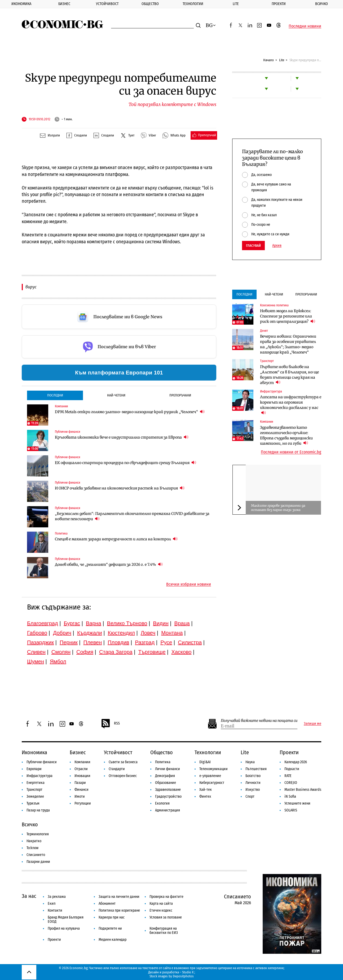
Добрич (62, 633)
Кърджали (90, 633)
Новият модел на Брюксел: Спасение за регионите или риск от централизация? (288, 316)
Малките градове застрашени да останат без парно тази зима (278, 508)
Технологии (193, 4)
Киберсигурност (212, 783)
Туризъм (33, 803)
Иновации (82, 776)
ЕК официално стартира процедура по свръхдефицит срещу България (126, 463)
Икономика (21, 4)
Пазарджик (40, 642)
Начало (269, 60)
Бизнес (64, 4)
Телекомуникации (214, 769)
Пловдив (118, 642)
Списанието (36, 855)
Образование (166, 783)
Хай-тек (206, 790)
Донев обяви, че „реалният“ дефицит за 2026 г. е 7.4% (109, 564)
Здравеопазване (168, 790)
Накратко (34, 841)
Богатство (253, 776)
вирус (31, 287)
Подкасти (292, 769)
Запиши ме (313, 724)
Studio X (188, 972)
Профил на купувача (64, 928)
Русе (166, 642)
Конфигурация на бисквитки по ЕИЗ (164, 931)
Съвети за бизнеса (123, 762)
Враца (182, 623)
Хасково (181, 652)
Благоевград (43, 623)
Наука (250, 762)
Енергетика (36, 783)
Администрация (168, 810)
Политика (61, 533)
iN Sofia (290, 796)
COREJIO (291, 783)
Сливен (36, 652)
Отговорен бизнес (123, 776)
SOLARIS (291, 810)
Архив (277, 246)
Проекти (279, 4)
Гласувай (253, 246)
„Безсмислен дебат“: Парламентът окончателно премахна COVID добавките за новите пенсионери (132, 516)
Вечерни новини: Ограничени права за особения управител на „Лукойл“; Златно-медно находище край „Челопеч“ (288, 344)
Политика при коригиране (119, 910)
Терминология (38, 834)
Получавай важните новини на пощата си (259, 721)
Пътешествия (256, 769)
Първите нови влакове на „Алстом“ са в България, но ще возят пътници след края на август (289, 375)
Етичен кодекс (161, 910)
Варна (94, 623)
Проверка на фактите (166, 897)
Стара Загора (116, 652)
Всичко (322, 4)
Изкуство (253, 790)
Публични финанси (67, 432)
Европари (34, 769)
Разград (145, 642)
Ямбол (58, 661)
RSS (110, 724)
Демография (165, 776)
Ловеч (148, 633)
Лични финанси (168, 769)
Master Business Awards (303, 790)
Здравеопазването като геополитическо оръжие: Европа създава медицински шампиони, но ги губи (286, 435)
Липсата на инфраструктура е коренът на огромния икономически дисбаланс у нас (291, 405)
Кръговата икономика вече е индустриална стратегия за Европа (122, 437)
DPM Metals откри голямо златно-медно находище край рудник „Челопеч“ (130, 412)
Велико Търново (127, 623)
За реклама (57, 897)
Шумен (36, 661)
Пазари (80, 783)
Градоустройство (168, 796)
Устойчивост (107, 4)
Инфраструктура (271, 391)
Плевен (93, 642)
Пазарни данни (38, 862)
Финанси (82, 790)
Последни (55, 395)
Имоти (80, 796)
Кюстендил (121, 633)
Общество (150, 4)
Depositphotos (183, 976)
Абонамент (107, 904)
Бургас (72, 623)
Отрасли (81, 769)
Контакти (55, 910)
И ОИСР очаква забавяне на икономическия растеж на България (120, 488)
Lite (236, 4)
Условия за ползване (166, 917)
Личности (253, 783)
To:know (32, 848)
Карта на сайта (161, 904)
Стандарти (117, 769)
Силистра (190, 642)
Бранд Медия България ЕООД (66, 919)
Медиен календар (113, 940)
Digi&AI (205, 762)
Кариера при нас (112, 917)
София (85, 652)
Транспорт (267, 361)
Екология (162, 803)
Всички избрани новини (189, 584)
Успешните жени (297, 803)
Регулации (83, 803)
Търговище (152, 652)
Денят (264, 331)
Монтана (172, 633)
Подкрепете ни (110, 928)
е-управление (210, 776)
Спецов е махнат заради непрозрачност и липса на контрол (116, 539)
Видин (161, 623)
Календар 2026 (296, 762)
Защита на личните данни (119, 897)
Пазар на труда (38, 810)
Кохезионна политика (274, 305)
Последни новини (305, 26)
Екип (52, 904)
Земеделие (35, 796)
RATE (288, 776)
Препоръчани (180, 395)
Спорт (250, 796)
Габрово (37, 633)
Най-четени (116, 395)
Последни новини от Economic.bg (291, 452)
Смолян (61, 652)
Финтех (205, 796)
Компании (61, 406)
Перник (69, 642)
